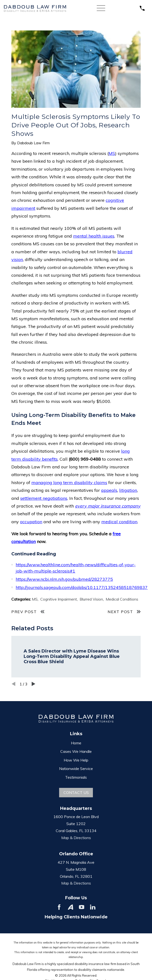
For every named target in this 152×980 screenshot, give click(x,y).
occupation (31, 522)
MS (112, 153)
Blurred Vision (91, 599)
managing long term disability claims (69, 483)
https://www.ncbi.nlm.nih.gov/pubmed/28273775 (64, 579)
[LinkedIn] (93, 907)
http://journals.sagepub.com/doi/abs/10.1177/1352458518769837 (82, 587)
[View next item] (34, 684)
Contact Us (76, 792)
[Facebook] (59, 907)
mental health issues (94, 236)
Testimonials (76, 777)
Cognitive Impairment (59, 599)
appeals (109, 490)
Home (76, 743)
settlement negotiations (44, 498)
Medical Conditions (122, 599)
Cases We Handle (76, 751)
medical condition (119, 522)
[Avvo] (70, 907)
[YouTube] (82, 907)
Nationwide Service (76, 769)
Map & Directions (76, 838)
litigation (128, 490)
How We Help (76, 760)
